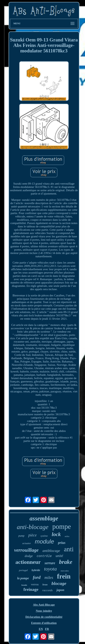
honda (24, 585)
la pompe (23, 578)
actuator (27, 543)
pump (21, 536)
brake (66, 562)
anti (69, 549)
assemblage (44, 518)
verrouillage (26, 550)
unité (59, 556)
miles (49, 578)
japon (60, 590)
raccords (48, 590)
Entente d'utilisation (44, 623)
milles (67, 536)
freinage (31, 589)
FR (47, 629)
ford (37, 577)
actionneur (28, 562)
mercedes (65, 571)
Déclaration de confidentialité (44, 617)
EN (41, 629)
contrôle (44, 556)
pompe (62, 527)
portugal (23, 570)
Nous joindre (44, 611)
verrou (35, 584)
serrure (50, 563)
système (44, 536)
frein (64, 576)
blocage (59, 583)
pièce (32, 535)
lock (56, 534)
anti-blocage (33, 527)
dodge (29, 556)
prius (62, 543)
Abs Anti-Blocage (44, 605)
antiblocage (51, 551)
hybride (36, 570)
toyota (50, 569)
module (44, 541)
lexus (45, 585)
